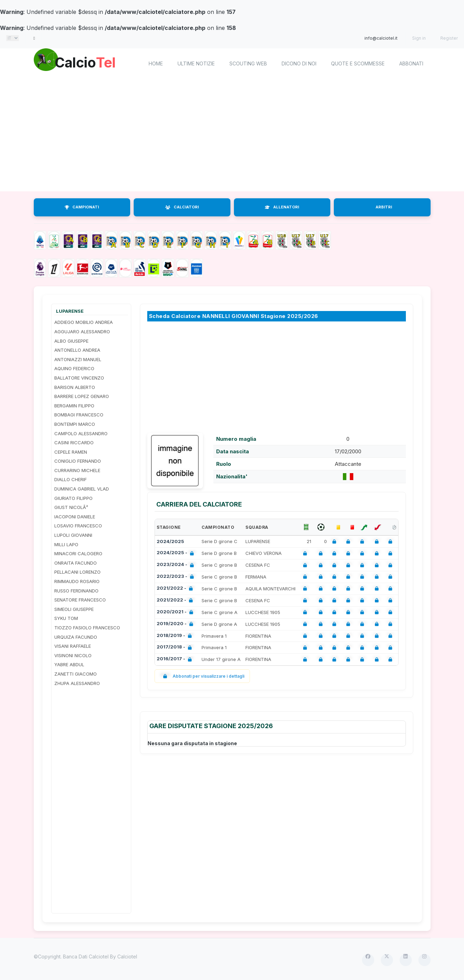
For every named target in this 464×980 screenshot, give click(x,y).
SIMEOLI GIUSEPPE (74, 609)
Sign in (419, 38)
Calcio (93, 63)
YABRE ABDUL (69, 664)
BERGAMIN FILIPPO (74, 406)
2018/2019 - (176, 636)
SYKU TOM (66, 618)
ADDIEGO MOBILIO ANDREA (84, 322)
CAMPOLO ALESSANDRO (81, 433)
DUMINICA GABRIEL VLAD (82, 489)
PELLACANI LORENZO (77, 572)
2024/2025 (170, 541)
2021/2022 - (176, 589)
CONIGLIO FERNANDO (78, 461)
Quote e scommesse (358, 63)
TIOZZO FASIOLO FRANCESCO (87, 628)
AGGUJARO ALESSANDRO (82, 332)
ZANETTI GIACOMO (76, 674)
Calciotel (127, 957)
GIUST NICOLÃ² (71, 507)
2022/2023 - (177, 577)
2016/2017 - (176, 659)
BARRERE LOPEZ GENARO (82, 396)
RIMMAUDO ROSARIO (77, 581)
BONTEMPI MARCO (75, 424)
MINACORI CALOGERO (78, 553)
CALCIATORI (182, 207)
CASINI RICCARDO (74, 443)
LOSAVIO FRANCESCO (78, 526)
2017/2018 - (176, 648)
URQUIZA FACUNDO (76, 637)
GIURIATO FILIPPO (73, 498)
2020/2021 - (176, 612)
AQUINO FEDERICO (74, 368)
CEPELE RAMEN (71, 452)
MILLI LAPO (66, 544)
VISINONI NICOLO (73, 655)
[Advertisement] (232, 136)
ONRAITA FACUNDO (76, 563)
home (156, 63)
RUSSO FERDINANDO (76, 591)
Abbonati (411, 63)
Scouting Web (248, 63)
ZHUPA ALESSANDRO (77, 683)
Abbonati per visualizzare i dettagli (202, 676)
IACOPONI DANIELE (75, 517)
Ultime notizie (196, 63)
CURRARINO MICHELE (77, 470)
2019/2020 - (176, 624)
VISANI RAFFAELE (73, 646)
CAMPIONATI (82, 207)
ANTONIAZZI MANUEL (78, 359)
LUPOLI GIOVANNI (73, 535)
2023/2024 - (177, 565)
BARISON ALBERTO (75, 387)
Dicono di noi (299, 63)
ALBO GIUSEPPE (71, 341)
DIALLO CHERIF (70, 479)
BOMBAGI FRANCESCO (79, 415)
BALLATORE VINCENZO (79, 378)
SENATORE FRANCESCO (80, 600)
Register (449, 38)
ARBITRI (384, 207)
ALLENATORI (282, 207)
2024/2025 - (177, 553)
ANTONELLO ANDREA (77, 350)
